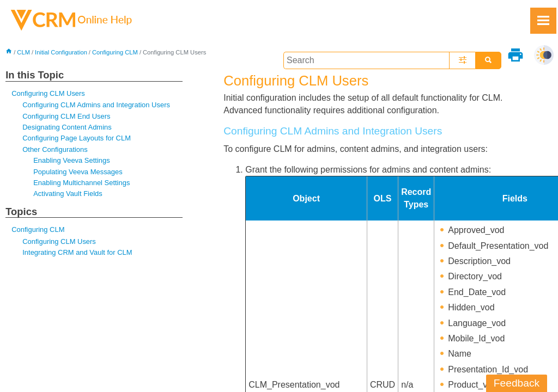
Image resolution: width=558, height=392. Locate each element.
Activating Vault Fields (68, 194)
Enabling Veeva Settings (71, 160)
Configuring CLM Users (48, 93)
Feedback (517, 383)
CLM (23, 52)
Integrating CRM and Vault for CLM (77, 252)
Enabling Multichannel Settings (81, 183)
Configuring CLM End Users (66, 116)
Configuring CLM (115, 52)
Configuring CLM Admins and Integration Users (96, 105)
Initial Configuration (61, 52)
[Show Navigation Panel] (543, 21)
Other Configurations (55, 149)
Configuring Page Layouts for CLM (77, 138)
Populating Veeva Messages (78, 172)
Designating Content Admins (67, 127)
